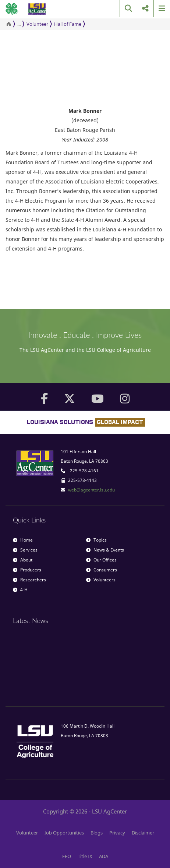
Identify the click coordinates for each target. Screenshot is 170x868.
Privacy (117, 833)
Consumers (102, 570)
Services (25, 550)
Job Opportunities (64, 833)
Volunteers (101, 580)
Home (23, 540)
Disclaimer (143, 833)
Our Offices (101, 560)
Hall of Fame (68, 24)
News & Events (105, 550)
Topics (96, 540)
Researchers (29, 580)
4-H (20, 590)
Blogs (97, 833)
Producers (27, 570)
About (23, 560)
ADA (104, 856)
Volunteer (37, 24)
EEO (67, 856)
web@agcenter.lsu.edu (91, 490)
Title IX (85, 856)
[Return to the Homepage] (8, 24)
